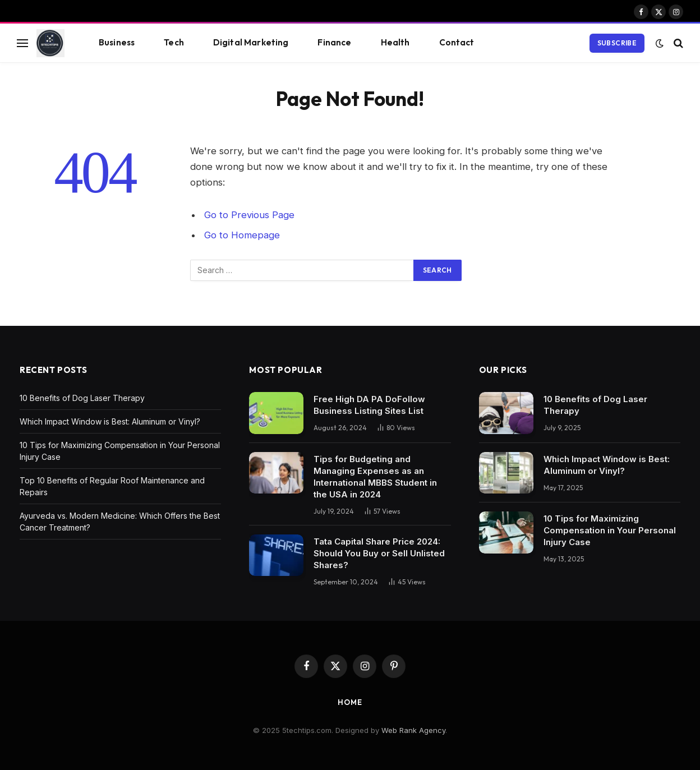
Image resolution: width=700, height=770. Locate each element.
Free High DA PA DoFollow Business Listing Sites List (369, 405)
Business (117, 42)
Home (350, 702)
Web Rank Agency (413, 730)
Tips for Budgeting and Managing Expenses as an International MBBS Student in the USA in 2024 (375, 477)
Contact (457, 42)
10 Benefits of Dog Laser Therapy (82, 398)
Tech (174, 42)
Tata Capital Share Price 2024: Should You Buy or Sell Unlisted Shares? (379, 553)
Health (395, 42)
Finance (334, 42)
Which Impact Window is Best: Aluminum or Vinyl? (110, 421)
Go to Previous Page (249, 215)
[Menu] (22, 43)
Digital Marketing (251, 42)
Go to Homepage (242, 235)
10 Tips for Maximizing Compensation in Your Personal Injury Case (610, 530)
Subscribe (617, 43)
